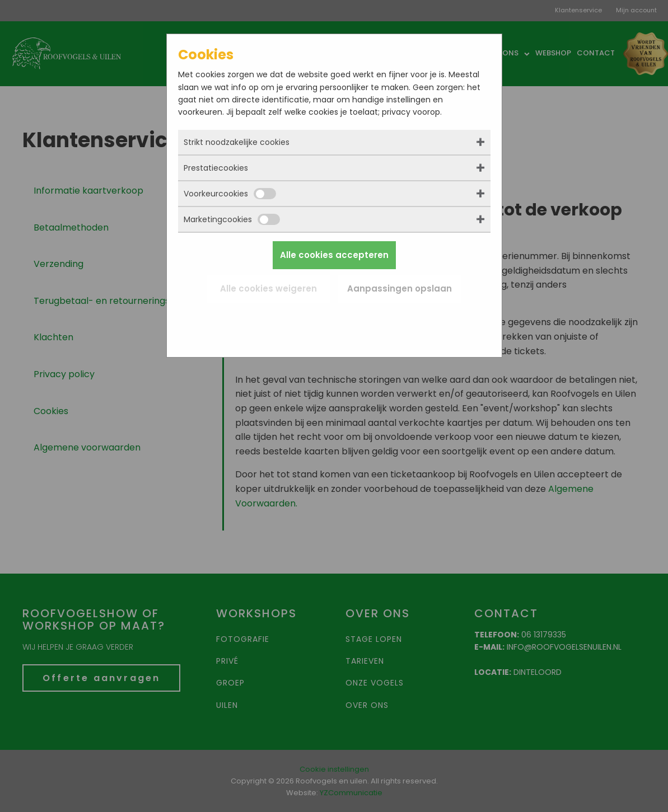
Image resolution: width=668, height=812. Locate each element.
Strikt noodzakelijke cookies (237, 142)
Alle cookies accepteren (334, 255)
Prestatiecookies (216, 168)
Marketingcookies (232, 219)
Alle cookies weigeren (268, 288)
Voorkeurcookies (230, 194)
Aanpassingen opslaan (400, 288)
